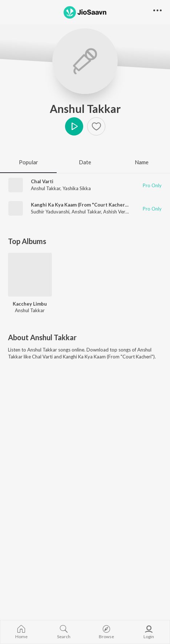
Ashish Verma (118, 212)
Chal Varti (42, 181)
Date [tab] (85, 162)
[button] (157, 11)
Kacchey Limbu (30, 304)
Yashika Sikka (77, 188)
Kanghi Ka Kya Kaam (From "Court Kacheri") (80, 205)
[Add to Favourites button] (96, 126)
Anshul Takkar (85, 109)
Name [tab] (142, 162)
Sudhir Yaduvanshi (50, 212)
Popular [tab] (29, 162)
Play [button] (74, 126)
